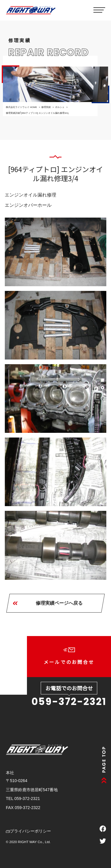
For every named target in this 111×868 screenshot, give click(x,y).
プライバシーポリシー (28, 831)
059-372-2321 (69, 702)
